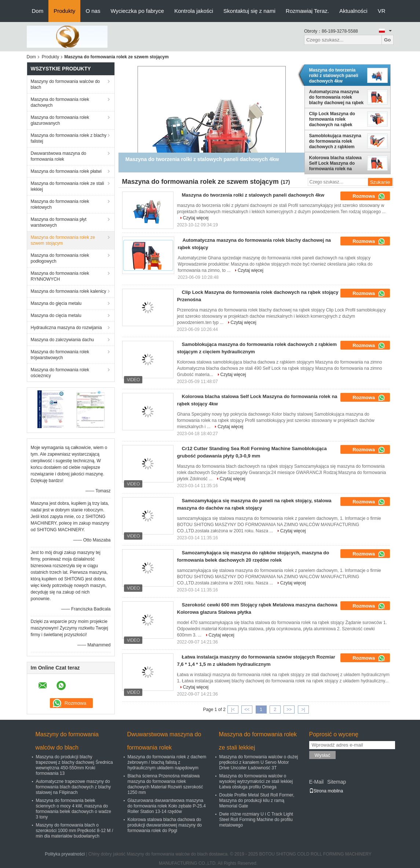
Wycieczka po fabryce (137, 11)
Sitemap (337, 782)
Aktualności (353, 11)
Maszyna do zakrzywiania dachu (63, 340)
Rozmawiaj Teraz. (307, 11)
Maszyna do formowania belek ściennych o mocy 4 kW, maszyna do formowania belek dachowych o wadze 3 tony (74, 809)
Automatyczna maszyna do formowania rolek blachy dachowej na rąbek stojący (337, 97)
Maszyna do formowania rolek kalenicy (69, 291)
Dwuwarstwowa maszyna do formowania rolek (59, 156)
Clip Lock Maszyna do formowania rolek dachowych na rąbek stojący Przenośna (332, 119)
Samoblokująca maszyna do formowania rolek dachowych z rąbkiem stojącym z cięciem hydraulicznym (335, 141)
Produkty (64, 11)
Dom (38, 11)
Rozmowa (369, 196)
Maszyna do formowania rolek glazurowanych (60, 120)
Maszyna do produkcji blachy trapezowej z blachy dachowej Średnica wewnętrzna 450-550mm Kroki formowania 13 (74, 765)
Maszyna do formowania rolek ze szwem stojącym (63, 240)
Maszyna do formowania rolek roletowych (60, 204)
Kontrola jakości (194, 11)
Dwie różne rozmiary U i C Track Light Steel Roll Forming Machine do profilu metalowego (256, 820)
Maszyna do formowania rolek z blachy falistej (69, 138)
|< (233, 710)
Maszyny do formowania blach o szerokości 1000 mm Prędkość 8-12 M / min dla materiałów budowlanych (75, 831)
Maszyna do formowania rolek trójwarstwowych (60, 355)
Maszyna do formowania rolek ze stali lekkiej (67, 186)
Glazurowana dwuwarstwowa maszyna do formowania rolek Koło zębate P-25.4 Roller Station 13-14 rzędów (167, 806)
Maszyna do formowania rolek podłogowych (60, 258)
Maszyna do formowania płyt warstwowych (59, 222)
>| (303, 710)
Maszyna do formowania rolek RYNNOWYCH (60, 276)
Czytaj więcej (196, 218)
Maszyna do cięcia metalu (56, 316)
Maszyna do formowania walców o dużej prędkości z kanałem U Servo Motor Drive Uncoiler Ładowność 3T (259, 762)
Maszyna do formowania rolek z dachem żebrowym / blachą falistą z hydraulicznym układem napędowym (167, 762)
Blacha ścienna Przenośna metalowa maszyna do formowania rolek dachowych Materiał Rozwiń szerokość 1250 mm (165, 784)
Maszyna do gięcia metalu (56, 303)
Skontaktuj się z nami (249, 11)
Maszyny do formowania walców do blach (65, 84)
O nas (93, 11)
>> (289, 710)
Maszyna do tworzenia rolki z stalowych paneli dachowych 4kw (334, 76)
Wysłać (323, 755)
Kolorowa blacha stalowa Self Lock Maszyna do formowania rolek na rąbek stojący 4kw (335, 163)
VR (382, 11)
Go (388, 40)
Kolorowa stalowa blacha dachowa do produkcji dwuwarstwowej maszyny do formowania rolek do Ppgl (165, 825)
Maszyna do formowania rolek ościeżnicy (60, 373)
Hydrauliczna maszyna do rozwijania (66, 328)
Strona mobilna (326, 791)
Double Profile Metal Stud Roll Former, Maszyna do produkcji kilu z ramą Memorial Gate (257, 800)
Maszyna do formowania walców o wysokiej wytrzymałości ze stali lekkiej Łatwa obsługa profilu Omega (256, 781)
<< (247, 710)
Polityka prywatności (65, 854)
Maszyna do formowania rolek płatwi (66, 171)
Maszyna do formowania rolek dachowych (60, 102)
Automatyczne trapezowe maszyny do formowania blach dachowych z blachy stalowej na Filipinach (74, 787)
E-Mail (317, 782)
